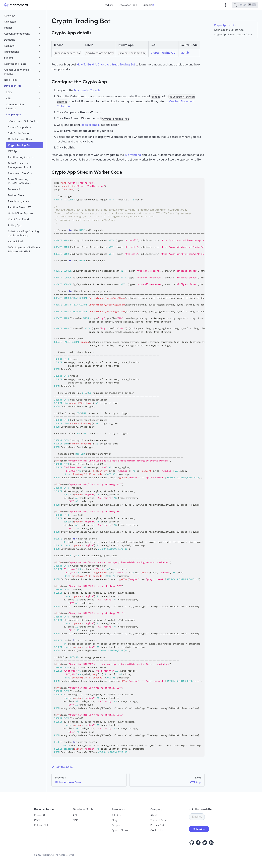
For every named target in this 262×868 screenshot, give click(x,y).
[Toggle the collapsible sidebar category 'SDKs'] (39, 93)
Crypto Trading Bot (19, 145)
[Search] (245, 5)
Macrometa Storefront (21, 173)
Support (147, 5)
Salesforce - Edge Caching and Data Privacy (23, 233)
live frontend (133, 155)
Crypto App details (225, 25)
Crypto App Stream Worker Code (233, 34)
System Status (120, 830)
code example (90, 125)
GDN (37, 820)
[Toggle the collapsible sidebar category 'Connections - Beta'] (39, 64)
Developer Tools (128, 5)
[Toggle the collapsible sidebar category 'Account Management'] (39, 34)
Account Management (17, 34)
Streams (9, 58)
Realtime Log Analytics (21, 157)
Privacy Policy (158, 825)
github (185, 53)
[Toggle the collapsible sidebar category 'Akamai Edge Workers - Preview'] (39, 72)
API (75, 815)
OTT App (13, 151)
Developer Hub (13, 86)
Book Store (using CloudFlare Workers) (20, 181)
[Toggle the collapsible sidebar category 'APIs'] (39, 99)
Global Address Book (20, 139)
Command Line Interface (15, 106)
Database (10, 40)
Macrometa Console (87, 90)
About (154, 815)
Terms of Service (160, 820)
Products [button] (108, 5)
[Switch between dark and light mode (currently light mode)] (225, 5)
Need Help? (11, 80)
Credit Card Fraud (18, 219)
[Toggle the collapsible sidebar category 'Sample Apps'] (39, 115)
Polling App (15, 225)
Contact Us (157, 830)
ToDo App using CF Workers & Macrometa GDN (24, 249)
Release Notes (42, 825)
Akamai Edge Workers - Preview (18, 72)
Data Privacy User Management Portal (19, 165)
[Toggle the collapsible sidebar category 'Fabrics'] (39, 28)
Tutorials (116, 815)
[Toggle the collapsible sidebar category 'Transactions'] (39, 52)
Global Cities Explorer (21, 213)
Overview (9, 16)
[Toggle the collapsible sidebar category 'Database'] (39, 40)
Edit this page (62, 767)
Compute (9, 46)
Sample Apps (14, 114)
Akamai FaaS (16, 241)
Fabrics (8, 28)
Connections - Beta (15, 64)
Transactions (11, 52)
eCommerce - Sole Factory (23, 121)
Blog (114, 820)
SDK (75, 820)
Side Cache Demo (18, 133)
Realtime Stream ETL (20, 207)
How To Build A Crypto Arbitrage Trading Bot (106, 64)
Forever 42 (14, 189)
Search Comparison (19, 127)
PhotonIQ (40, 815)
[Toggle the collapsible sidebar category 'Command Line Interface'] (39, 107)
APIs (9, 98)
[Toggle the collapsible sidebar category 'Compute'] (39, 46)
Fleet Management (19, 201)
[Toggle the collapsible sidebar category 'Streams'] (39, 58)
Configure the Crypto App (229, 30)
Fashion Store (16, 195)
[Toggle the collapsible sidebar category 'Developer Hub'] (39, 86)
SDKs (9, 92)
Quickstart (10, 22)
